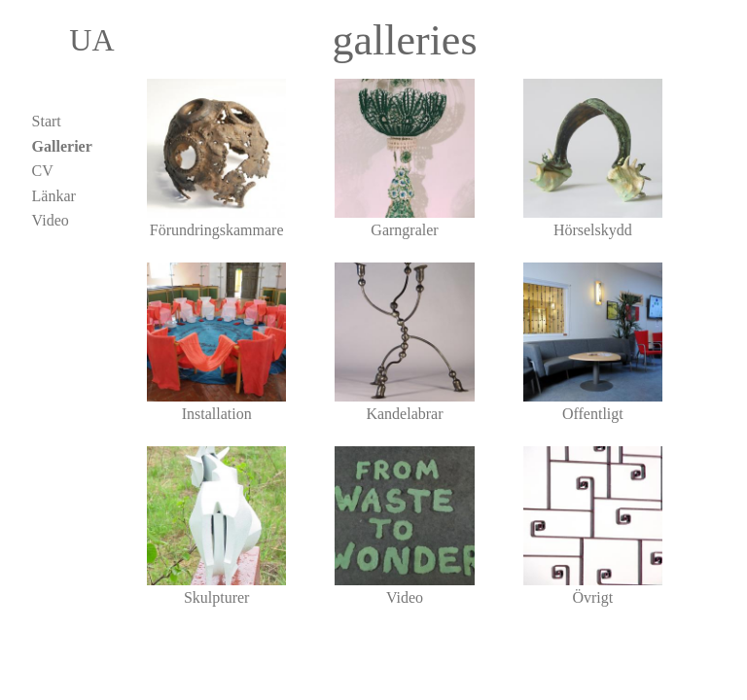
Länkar (54, 196)
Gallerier (62, 146)
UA (76, 40)
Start (47, 121)
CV (43, 171)
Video (51, 220)
